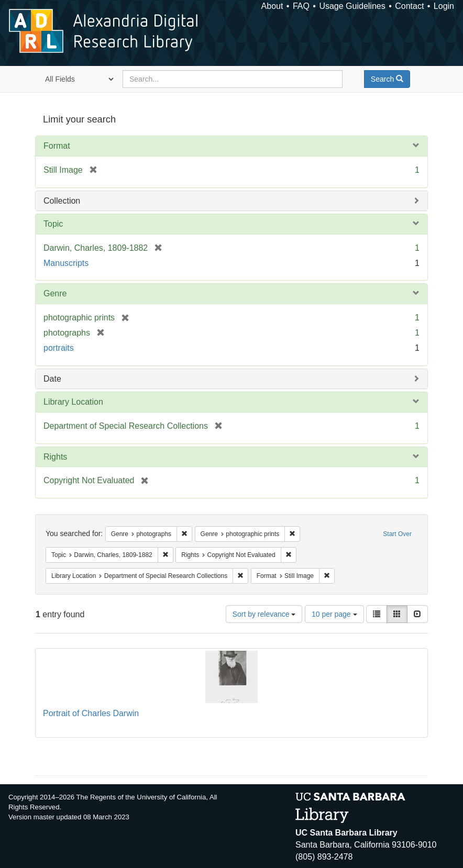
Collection (62, 201)
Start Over (397, 534)
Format (57, 146)
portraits (59, 348)
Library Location (73, 402)
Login (444, 6)
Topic (53, 224)
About (272, 6)
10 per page (334, 614)
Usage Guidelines (352, 6)
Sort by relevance (264, 614)
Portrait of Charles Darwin (91, 713)
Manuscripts (66, 263)
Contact (409, 6)
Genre (55, 293)
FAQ (301, 6)
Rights (55, 457)
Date (52, 379)
